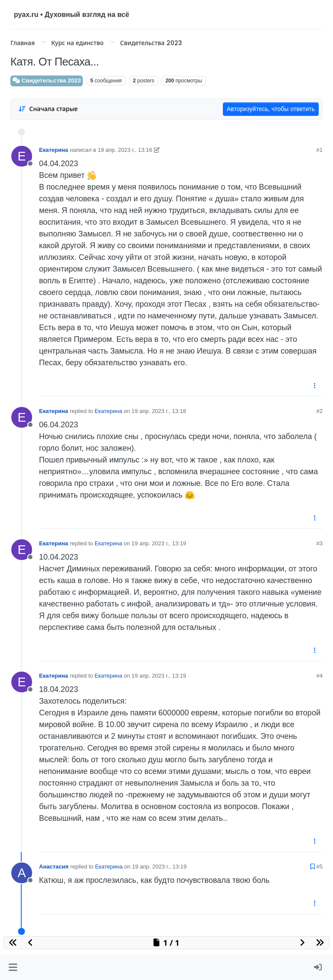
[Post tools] (315, 386)
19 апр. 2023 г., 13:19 (159, 543)
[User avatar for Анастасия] (22, 873)
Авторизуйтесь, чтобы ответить (271, 109)
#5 (320, 867)
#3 (320, 543)
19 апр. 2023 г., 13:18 (159, 411)
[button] (13, 967)
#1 (320, 150)
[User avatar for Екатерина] (22, 156)
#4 (320, 676)
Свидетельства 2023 (47, 80)
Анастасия (54, 867)
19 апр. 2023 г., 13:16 (125, 150)
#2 (320, 411)
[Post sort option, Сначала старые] (48, 109)
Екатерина (54, 150)
